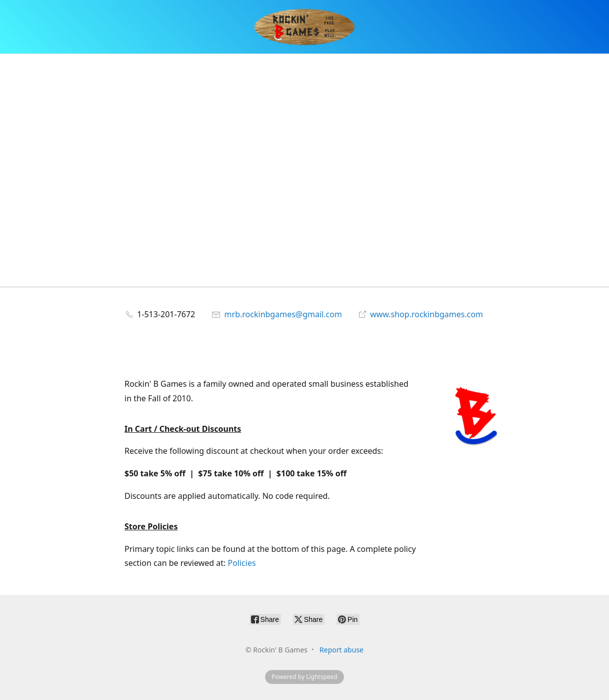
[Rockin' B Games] (305, 27)
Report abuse (341, 650)
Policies (241, 563)
